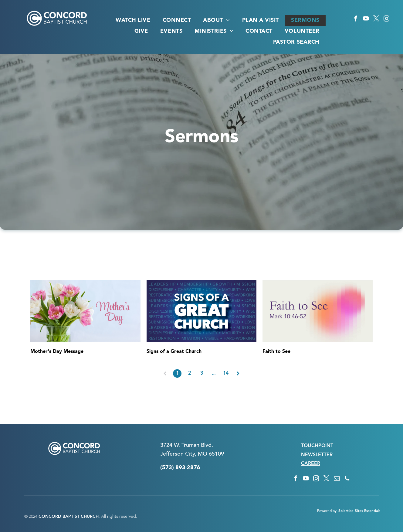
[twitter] (376, 19)
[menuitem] (133, 20)
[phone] (347, 479)
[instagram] (386, 19)
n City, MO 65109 (202, 454)
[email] (337, 479)
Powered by (327, 511)
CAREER (311, 464)
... (214, 373)
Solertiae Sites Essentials (359, 511)
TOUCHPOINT (317, 446)
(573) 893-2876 (180, 468)
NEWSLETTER (317, 455)
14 (226, 373)
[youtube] (366, 19)
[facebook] (356, 19)
